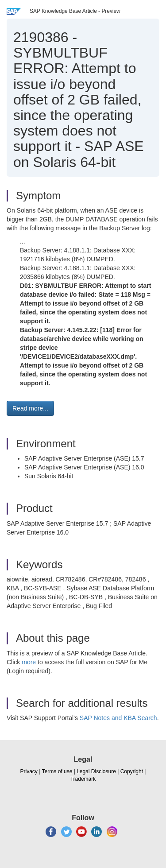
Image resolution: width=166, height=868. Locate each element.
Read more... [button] (30, 408)
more (29, 662)
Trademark (83, 779)
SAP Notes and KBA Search (118, 718)
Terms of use (57, 771)
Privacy (29, 771)
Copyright (132, 771)
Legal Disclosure (96, 771)
